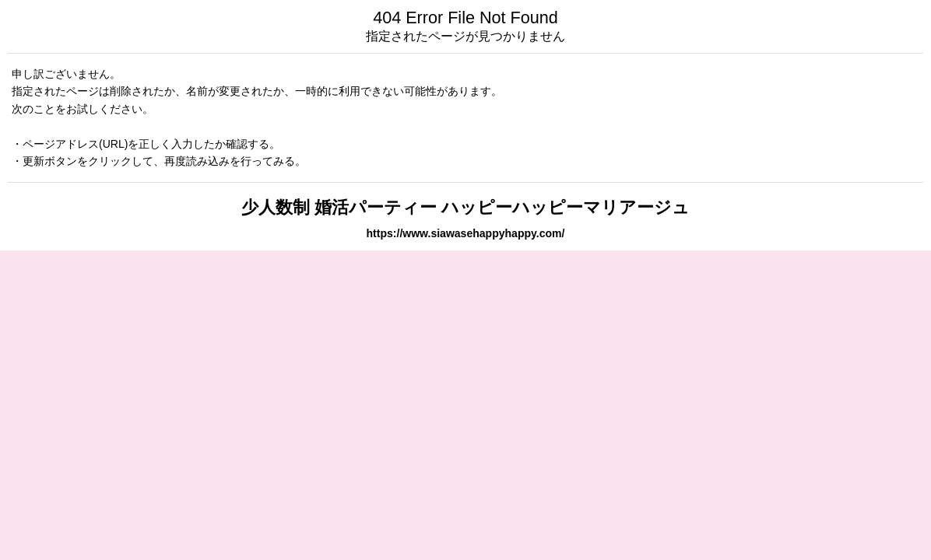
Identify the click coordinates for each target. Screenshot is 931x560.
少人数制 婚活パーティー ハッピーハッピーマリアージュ (465, 207)
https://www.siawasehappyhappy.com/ (466, 233)
